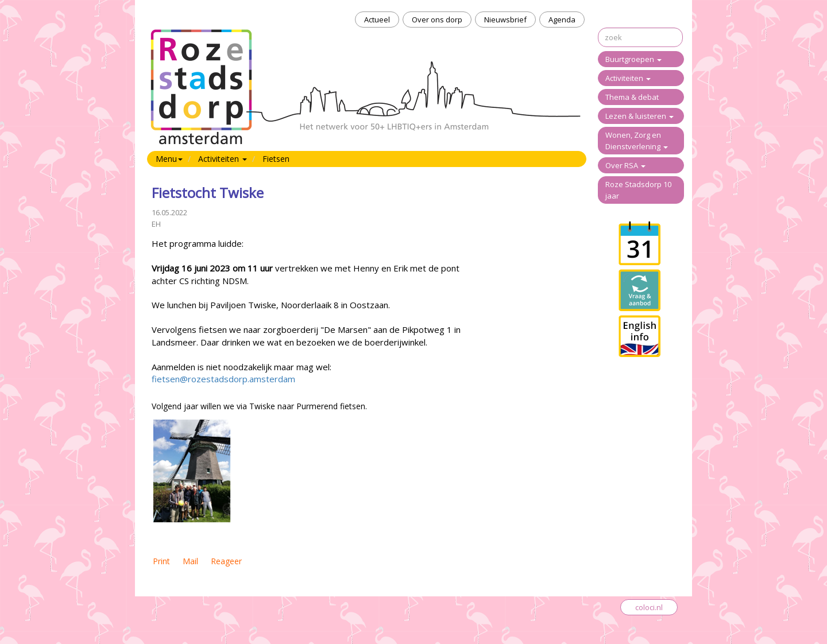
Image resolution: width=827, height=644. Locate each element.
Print (161, 561)
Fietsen (276, 159)
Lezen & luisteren (639, 116)
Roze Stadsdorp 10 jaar (638, 190)
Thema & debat (632, 97)
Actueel (377, 20)
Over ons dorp (437, 20)
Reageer (226, 561)
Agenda (562, 20)
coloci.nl (649, 607)
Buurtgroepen (633, 59)
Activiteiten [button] (223, 159)
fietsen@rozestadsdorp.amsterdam (223, 379)
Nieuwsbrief (505, 20)
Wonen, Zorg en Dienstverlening (637, 141)
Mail (190, 561)
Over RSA (625, 165)
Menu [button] (169, 159)
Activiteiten (628, 78)
